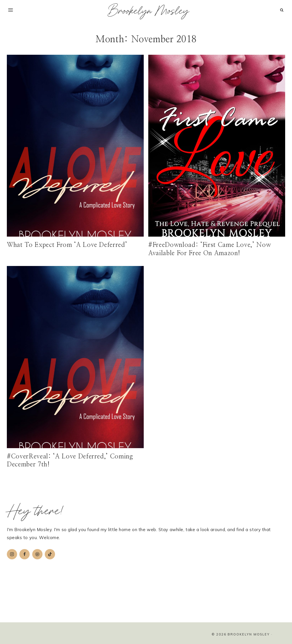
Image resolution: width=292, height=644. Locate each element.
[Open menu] (11, 10)
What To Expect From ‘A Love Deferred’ (67, 245)
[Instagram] (12, 554)
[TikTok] (50, 554)
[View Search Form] (282, 10)
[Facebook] (25, 554)
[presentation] (75, 146)
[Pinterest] (37, 554)
